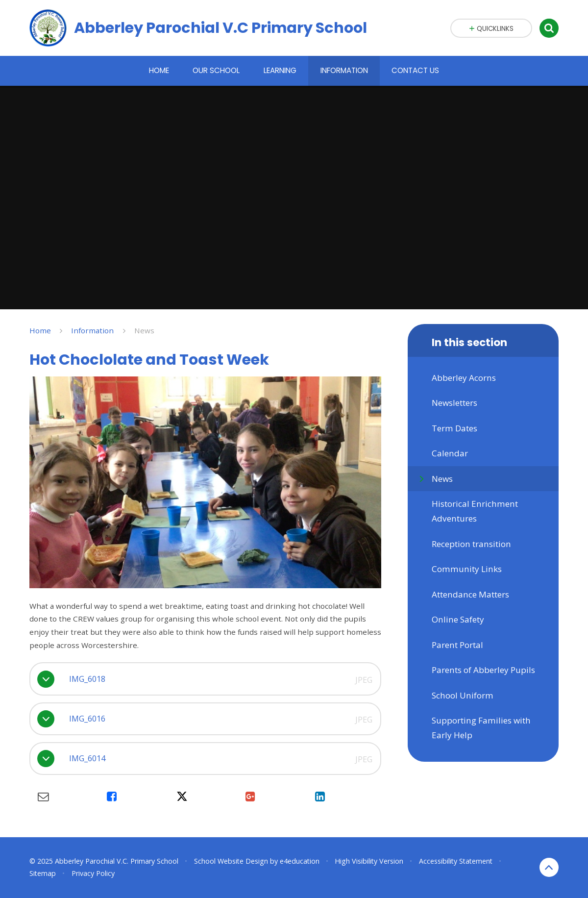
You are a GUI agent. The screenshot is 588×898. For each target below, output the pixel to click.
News (144, 330)
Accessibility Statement (456, 861)
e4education (300, 861)
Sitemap (43, 873)
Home (40, 330)
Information (92, 330)
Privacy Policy (93, 873)
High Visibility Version (369, 861)
